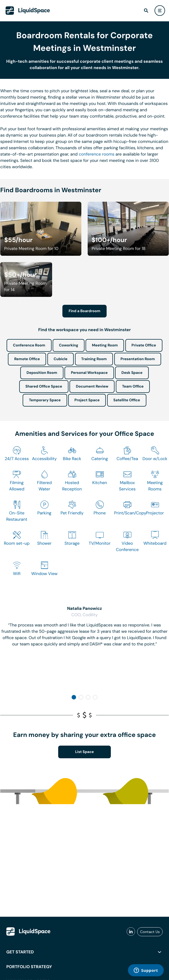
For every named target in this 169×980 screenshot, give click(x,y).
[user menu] (160, 11)
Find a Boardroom (85, 311)
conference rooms (96, 154)
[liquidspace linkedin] (131, 932)
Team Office (133, 387)
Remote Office (27, 359)
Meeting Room (105, 345)
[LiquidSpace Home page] (28, 11)
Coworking (69, 345)
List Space (85, 752)
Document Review (92, 387)
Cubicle (61, 359)
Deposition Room (42, 373)
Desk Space (132, 373)
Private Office (144, 345)
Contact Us (150, 932)
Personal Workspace (89, 373)
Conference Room (29, 345)
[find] (146, 11)
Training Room (94, 359)
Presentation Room (138, 359)
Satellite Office (127, 400)
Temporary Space (45, 400)
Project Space (87, 400)
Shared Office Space (44, 387)
